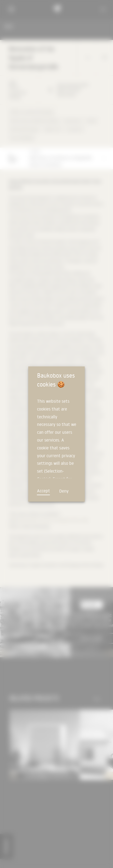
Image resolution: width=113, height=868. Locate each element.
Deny (64, 491)
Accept (44, 491)
